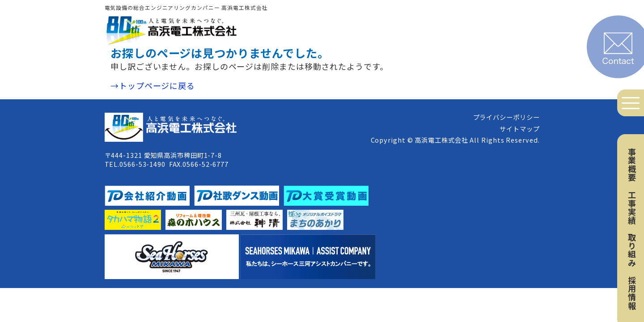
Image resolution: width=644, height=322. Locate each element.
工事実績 (632, 208)
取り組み (632, 250)
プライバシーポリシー (506, 117)
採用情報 (632, 293)
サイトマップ (519, 129)
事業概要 (632, 165)
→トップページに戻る (153, 85)
